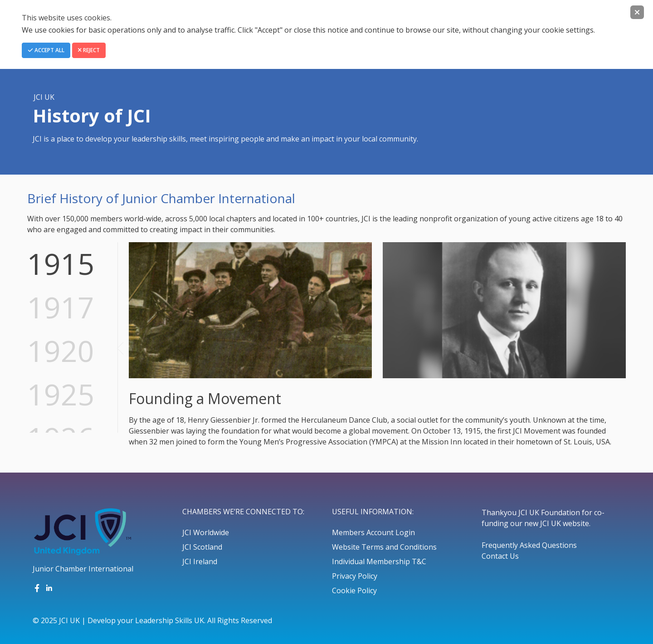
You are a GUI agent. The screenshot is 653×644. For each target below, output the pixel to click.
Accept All (46, 50)
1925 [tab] (61, 394)
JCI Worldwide (206, 532)
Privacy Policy (355, 576)
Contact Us (500, 556)
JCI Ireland (200, 561)
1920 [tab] (61, 351)
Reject (89, 50)
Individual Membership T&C (379, 561)
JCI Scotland (202, 547)
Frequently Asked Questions (529, 545)
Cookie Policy (354, 590)
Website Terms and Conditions (384, 547)
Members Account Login (373, 532)
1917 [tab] (61, 307)
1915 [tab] (61, 264)
